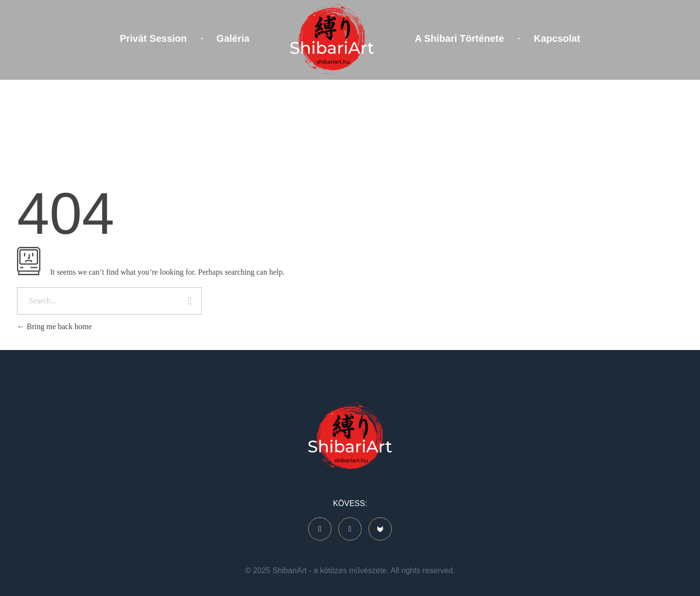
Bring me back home (54, 326)
